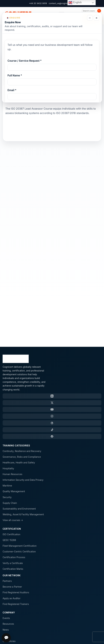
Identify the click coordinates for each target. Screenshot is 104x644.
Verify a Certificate (13, 563)
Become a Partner (12, 587)
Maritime (7, 486)
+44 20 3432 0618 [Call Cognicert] (38, 3)
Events (6, 618)
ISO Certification (11, 534)
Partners (7, 581)
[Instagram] (52, 416)
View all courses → (13, 520)
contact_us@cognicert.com (62, 3)
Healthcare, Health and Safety (19, 463)
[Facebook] (52, 436)
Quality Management (14, 491)
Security (7, 497)
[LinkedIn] (52, 396)
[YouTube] (52, 409)
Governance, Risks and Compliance (22, 457)
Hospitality (8, 468)
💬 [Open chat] (6, 638)
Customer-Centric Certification (19, 551)
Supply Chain (10, 503)
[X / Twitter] (52, 403)
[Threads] (52, 423)
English (75, 3)
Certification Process (14, 557)
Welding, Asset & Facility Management (23, 514)
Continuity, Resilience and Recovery (22, 451)
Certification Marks (13, 569)
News (6, 630)
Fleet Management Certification (20, 546)
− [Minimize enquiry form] (90, 18)
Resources (8, 624)
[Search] (99, 11)
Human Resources (12, 474)
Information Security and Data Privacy (23, 480)
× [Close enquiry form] (96, 18)
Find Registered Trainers (16, 604)
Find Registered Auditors (16, 592)
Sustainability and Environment (19, 509)
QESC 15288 (9, 540)
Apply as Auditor (11, 598)
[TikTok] (52, 430)
